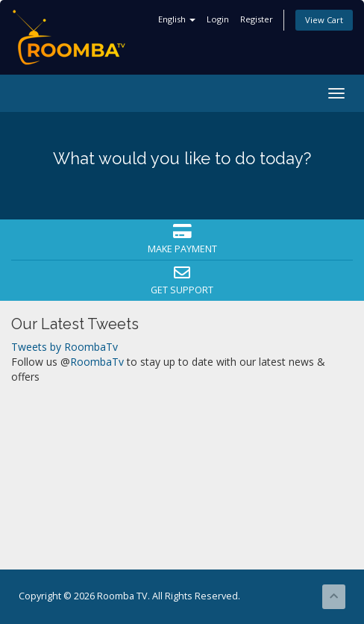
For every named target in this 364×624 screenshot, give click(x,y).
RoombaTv (97, 362)
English (177, 19)
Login (218, 19)
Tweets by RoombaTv (65, 347)
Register (257, 19)
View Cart (324, 20)
